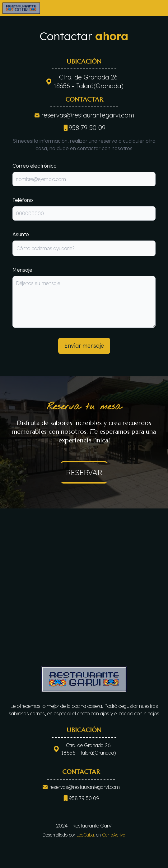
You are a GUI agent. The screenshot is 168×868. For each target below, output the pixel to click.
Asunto (21, 234)
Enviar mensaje (84, 346)
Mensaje (22, 270)
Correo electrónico (35, 166)
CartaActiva (114, 835)
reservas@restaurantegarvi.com (88, 115)
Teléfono (23, 200)
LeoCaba (86, 835)
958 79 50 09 (84, 128)
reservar (84, 472)
